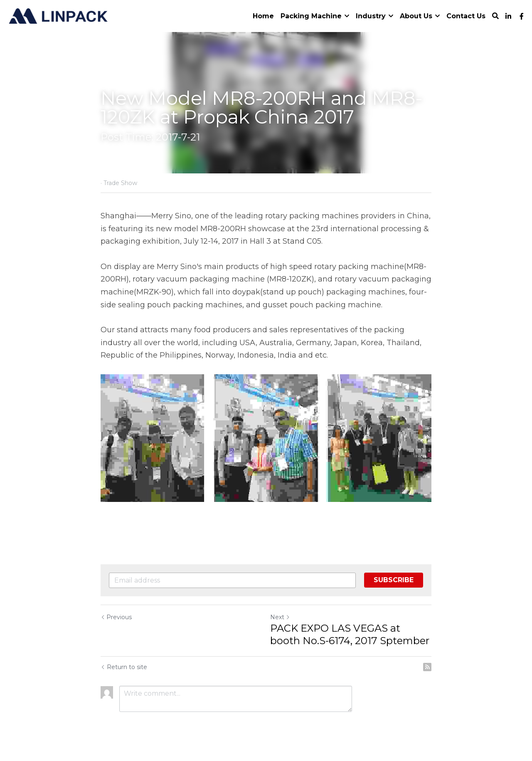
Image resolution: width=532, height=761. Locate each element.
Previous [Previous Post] (116, 617)
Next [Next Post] (280, 617)
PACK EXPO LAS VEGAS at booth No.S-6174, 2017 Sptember (350, 634)
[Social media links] (508, 16)
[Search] (495, 16)
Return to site (124, 667)
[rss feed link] (427, 667)
